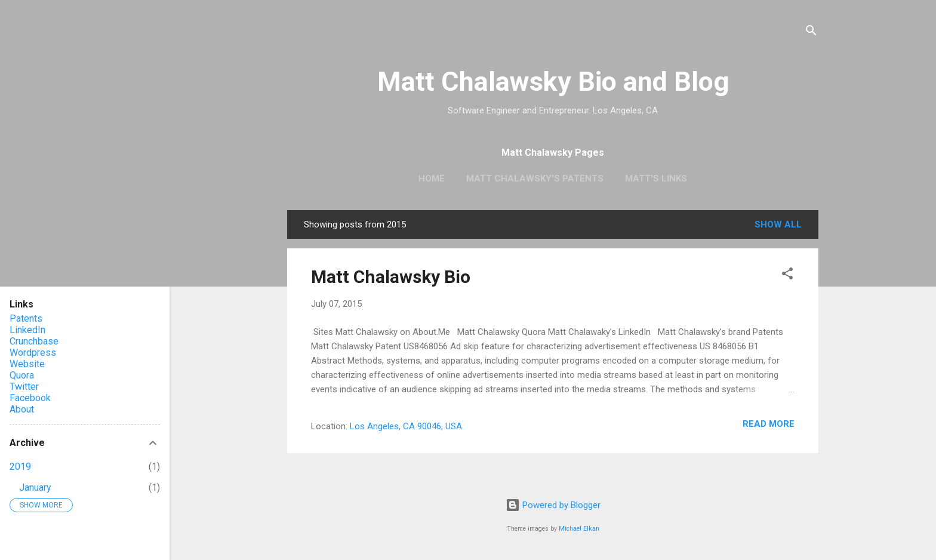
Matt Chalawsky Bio (391, 277)
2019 (20, 467)
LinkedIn (27, 330)
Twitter (24, 387)
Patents (26, 319)
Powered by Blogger (553, 505)
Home (432, 179)
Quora (22, 375)
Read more (769, 424)
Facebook (30, 398)
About (22, 409)
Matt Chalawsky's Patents (535, 179)
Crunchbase (34, 341)
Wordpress (33, 353)
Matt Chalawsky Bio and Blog (553, 81)
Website (27, 364)
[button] (787, 276)
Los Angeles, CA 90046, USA (406, 426)
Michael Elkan (579, 529)
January (35, 487)
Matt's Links (656, 179)
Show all (778, 224)
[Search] (811, 33)
